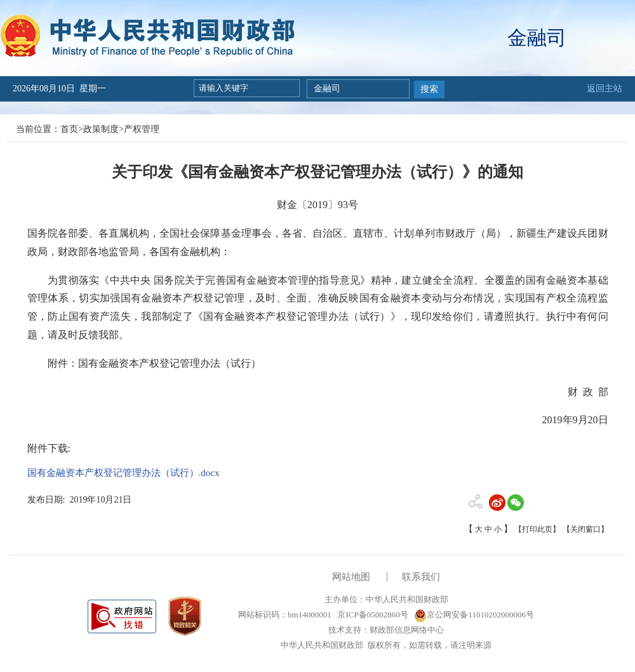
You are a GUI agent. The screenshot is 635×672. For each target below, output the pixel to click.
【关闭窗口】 (585, 529)
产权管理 (142, 129)
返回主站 (605, 89)
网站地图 (351, 577)
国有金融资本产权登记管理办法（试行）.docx (124, 473)
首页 (69, 129)
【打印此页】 (537, 529)
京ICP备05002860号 (371, 615)
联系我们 (421, 577)
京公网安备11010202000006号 (474, 615)
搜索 (429, 89)
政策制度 (101, 129)
